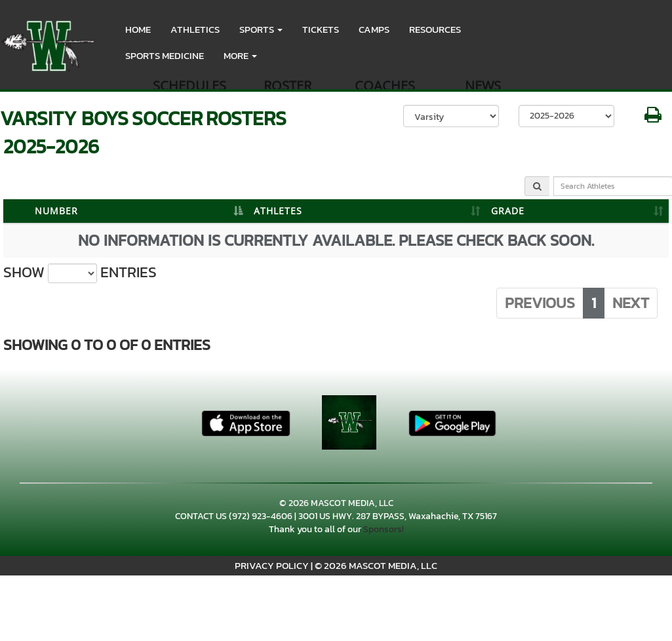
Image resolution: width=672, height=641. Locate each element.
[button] (261, 29)
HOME (138, 29)
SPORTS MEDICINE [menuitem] (165, 55)
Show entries (80, 273)
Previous (540, 303)
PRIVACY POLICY (272, 565)
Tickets (321, 29)
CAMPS (374, 29)
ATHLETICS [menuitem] (195, 29)
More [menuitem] (240, 55)
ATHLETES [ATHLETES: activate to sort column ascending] (278, 211)
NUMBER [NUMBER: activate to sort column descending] (56, 211)
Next (631, 303)
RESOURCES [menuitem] (435, 29)
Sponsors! (384, 529)
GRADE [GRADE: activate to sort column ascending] (508, 211)
